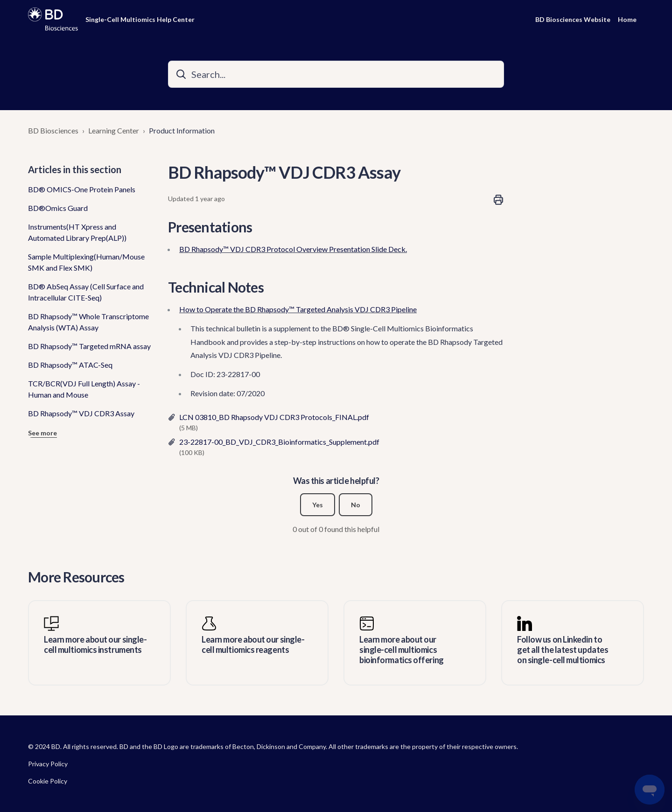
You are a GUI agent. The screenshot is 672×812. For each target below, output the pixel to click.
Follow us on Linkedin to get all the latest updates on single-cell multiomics (563, 650)
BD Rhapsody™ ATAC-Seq (70, 365)
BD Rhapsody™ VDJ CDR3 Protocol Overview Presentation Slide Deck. (293, 249)
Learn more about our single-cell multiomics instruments (95, 645)
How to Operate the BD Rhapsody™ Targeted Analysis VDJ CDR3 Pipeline (298, 309)
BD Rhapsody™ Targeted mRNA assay (89, 346)
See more (42, 433)
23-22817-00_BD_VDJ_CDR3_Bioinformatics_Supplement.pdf (279, 442)
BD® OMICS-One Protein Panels (82, 189)
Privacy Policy (48, 764)
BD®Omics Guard (58, 208)
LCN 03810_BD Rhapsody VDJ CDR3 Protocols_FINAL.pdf (274, 417)
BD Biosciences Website (573, 19)
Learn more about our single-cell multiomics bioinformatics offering (402, 650)
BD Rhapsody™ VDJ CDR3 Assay (81, 413)
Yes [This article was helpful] (318, 505)
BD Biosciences (53, 130)
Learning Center (114, 130)
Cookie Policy (48, 781)
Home (627, 19)
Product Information (182, 130)
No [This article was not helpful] (356, 505)
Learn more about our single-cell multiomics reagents (253, 645)
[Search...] (336, 74)
